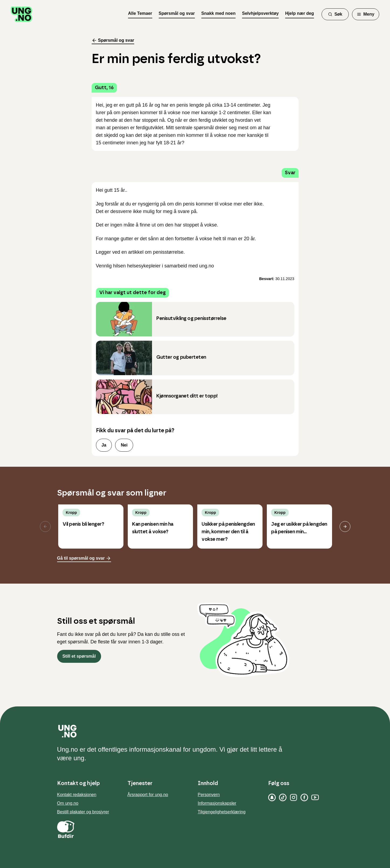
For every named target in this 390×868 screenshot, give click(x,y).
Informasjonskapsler (217, 803)
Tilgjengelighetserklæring (222, 812)
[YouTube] (315, 797)
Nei (124, 445)
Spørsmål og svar (177, 13)
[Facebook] (304, 797)
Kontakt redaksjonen (77, 795)
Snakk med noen (218, 13)
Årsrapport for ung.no (148, 795)
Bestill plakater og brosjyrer (83, 812)
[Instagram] (294, 797)
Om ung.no (68, 803)
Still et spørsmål (79, 656)
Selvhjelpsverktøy (260, 13)
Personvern (209, 795)
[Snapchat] (272, 797)
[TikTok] (283, 797)
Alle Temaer (140, 13)
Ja (104, 445)
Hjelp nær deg (300, 13)
